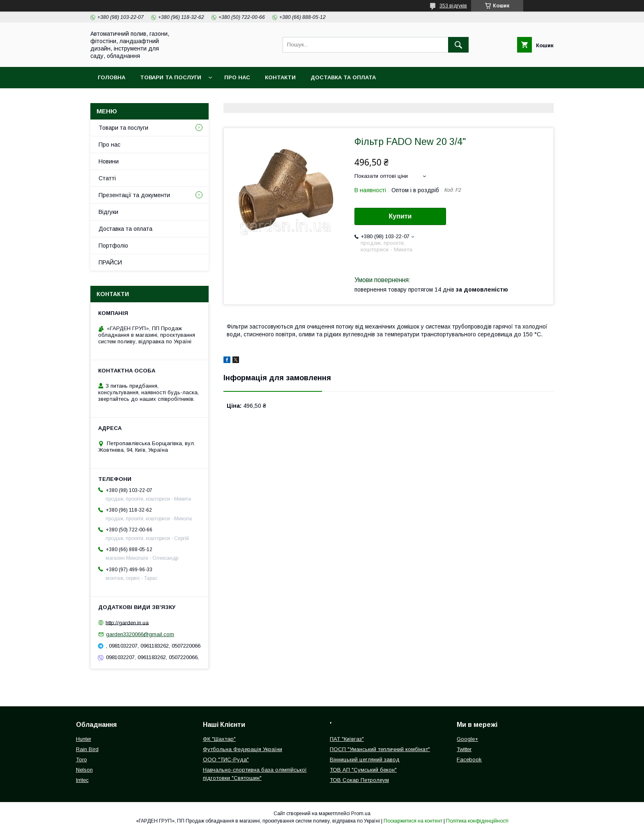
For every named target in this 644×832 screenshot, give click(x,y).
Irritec (82, 780)
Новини (109, 161)
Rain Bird (87, 749)
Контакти (280, 77)
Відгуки (108, 212)
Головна (112, 77)
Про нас (237, 77)
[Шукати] (458, 45)
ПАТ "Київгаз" (347, 739)
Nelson (84, 770)
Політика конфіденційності (477, 821)
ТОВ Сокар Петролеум (359, 780)
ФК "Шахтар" (219, 739)
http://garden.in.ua (127, 622)
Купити (400, 216)
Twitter (464, 749)
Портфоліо (113, 246)
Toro (82, 760)
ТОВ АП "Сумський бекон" (363, 770)
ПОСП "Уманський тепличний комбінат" (380, 749)
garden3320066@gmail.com (140, 634)
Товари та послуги (171, 77)
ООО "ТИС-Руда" (226, 760)
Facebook (469, 760)
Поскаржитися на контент (413, 821)
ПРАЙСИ (110, 262)
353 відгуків (453, 6)
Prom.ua (361, 814)
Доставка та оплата (343, 77)
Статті (107, 178)
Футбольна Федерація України (243, 749)
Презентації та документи (134, 195)
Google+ (467, 739)
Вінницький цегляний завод (365, 760)
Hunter (84, 739)
